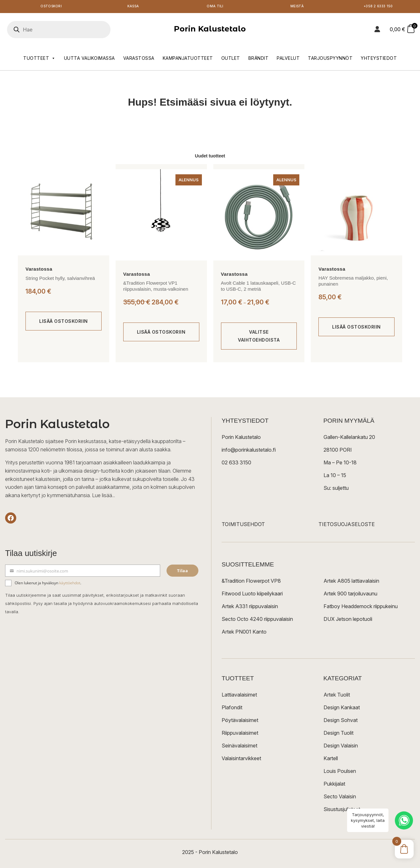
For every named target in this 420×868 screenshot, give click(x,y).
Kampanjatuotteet (188, 59)
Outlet (231, 59)
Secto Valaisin (340, 798)
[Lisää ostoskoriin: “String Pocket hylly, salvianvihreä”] (64, 323)
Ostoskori (51, 7)
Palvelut (288, 59)
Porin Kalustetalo (210, 30)
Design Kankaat (342, 709)
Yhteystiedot (379, 59)
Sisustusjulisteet (342, 810)
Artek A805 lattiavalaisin (351, 582)
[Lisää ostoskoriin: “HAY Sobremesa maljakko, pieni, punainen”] (356, 328)
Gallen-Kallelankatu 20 (349, 438)
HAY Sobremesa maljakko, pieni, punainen (353, 282)
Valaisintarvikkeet (241, 760)
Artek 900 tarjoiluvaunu (350, 595)
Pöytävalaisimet (240, 721)
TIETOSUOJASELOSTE (347, 525)
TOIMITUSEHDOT (243, 525)
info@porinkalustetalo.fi (249, 451)
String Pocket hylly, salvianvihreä (60, 279)
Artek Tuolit (337, 696)
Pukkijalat (334, 785)
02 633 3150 (236, 464)
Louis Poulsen (340, 772)
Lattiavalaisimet (239, 696)
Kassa (133, 7)
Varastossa (139, 59)
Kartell (331, 760)
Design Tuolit (338, 734)
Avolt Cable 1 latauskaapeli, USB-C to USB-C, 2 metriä (259, 287)
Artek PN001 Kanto (244, 633)
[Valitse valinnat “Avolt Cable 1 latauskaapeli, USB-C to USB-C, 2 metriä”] (259, 337)
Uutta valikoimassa (89, 59)
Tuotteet (39, 59)
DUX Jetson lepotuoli (348, 620)
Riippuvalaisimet (240, 734)
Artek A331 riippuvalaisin (250, 608)
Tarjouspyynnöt (330, 59)
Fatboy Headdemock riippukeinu (361, 608)
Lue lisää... (103, 496)
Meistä (297, 7)
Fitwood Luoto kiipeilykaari (252, 595)
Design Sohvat (341, 721)
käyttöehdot (70, 584)
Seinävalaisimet (239, 747)
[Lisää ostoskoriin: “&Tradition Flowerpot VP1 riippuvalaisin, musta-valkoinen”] (161, 333)
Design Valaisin (341, 747)
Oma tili (215, 7)
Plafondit (232, 709)
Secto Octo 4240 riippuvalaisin (257, 620)
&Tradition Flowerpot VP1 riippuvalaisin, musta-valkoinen (156, 287)
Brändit (259, 59)
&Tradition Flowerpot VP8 (251, 582)
